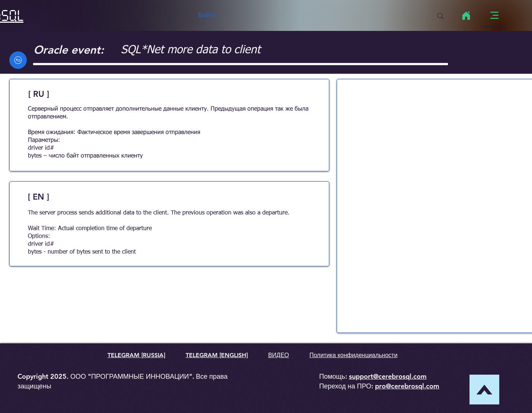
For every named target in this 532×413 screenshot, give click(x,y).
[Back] (18, 60)
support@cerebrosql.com (388, 376)
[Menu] (494, 15)
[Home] (466, 16)
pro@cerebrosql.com (407, 386)
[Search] (440, 16)
